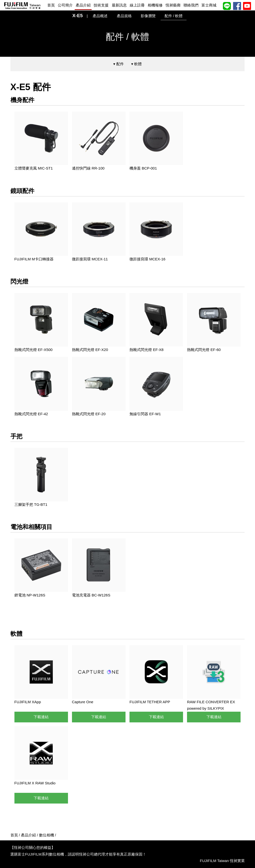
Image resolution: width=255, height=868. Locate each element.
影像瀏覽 (148, 16)
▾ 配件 (119, 64)
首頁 (51, 5)
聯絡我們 (191, 5)
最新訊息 (119, 5)
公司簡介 (65, 5)
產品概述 (100, 16)
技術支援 (101, 5)
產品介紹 (83, 5)
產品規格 (124, 16)
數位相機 (47, 835)
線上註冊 (137, 5)
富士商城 (209, 5)
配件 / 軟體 (174, 16)
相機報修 (155, 5)
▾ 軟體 (136, 64)
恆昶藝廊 (173, 5)
